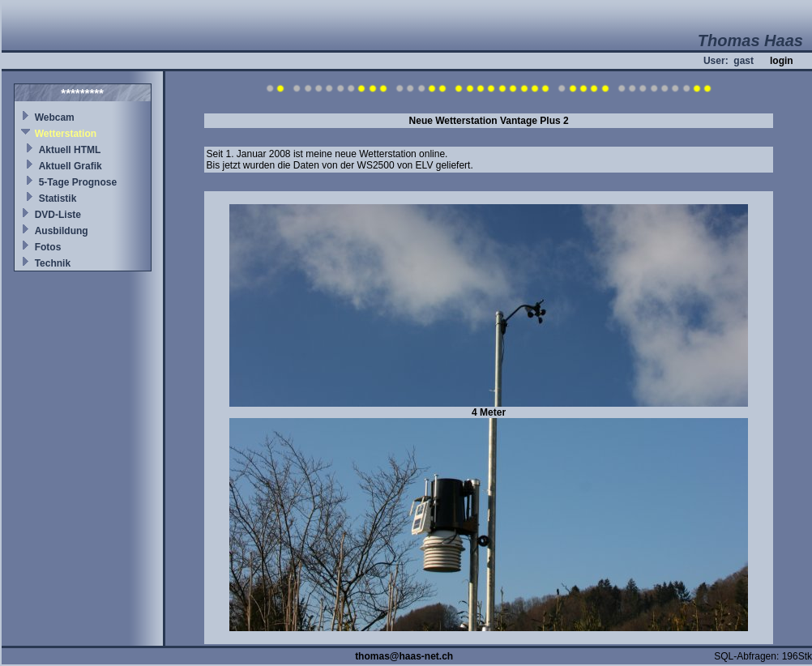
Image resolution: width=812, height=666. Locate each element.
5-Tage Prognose (78, 182)
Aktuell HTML (70, 150)
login (782, 61)
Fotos (48, 247)
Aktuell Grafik (71, 166)
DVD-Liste (58, 215)
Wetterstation (66, 134)
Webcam (55, 117)
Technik (53, 263)
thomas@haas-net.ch (404, 656)
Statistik (58, 199)
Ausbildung (62, 231)
